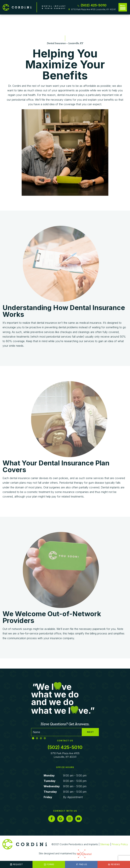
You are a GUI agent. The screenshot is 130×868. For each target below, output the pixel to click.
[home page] (34, 7)
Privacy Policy (120, 844)
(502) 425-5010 (92, 5)
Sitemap (105, 844)
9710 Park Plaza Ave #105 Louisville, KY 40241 (92, 9)
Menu (123, 7)
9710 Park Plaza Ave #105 (65, 755)
